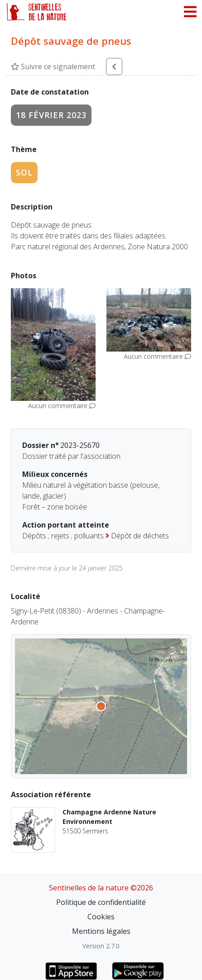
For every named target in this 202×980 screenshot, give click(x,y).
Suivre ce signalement (53, 67)
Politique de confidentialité (101, 902)
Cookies (101, 917)
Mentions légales (101, 931)
